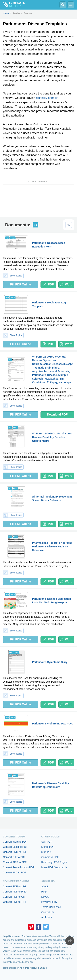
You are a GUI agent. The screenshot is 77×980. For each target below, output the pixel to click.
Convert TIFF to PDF (15, 862)
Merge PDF (48, 847)
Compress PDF (50, 857)
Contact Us (48, 912)
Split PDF (47, 842)
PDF (48, 285)
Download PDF (57, 415)
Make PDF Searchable (54, 867)
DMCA (45, 897)
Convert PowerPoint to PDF (19, 867)
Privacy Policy (49, 902)
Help (44, 892)
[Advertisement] (38, 196)
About (45, 886)
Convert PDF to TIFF (15, 902)
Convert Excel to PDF (15, 847)
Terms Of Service (51, 907)
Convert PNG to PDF (15, 852)
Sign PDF (47, 852)
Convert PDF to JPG (15, 886)
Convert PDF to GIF (14, 897)
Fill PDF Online (21, 284)
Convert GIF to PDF (14, 857)
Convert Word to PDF (15, 842)
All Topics (47, 917)
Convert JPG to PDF (15, 872)
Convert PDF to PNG (15, 892)
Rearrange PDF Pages (54, 862)
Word (66, 285)
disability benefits (47, 98)
